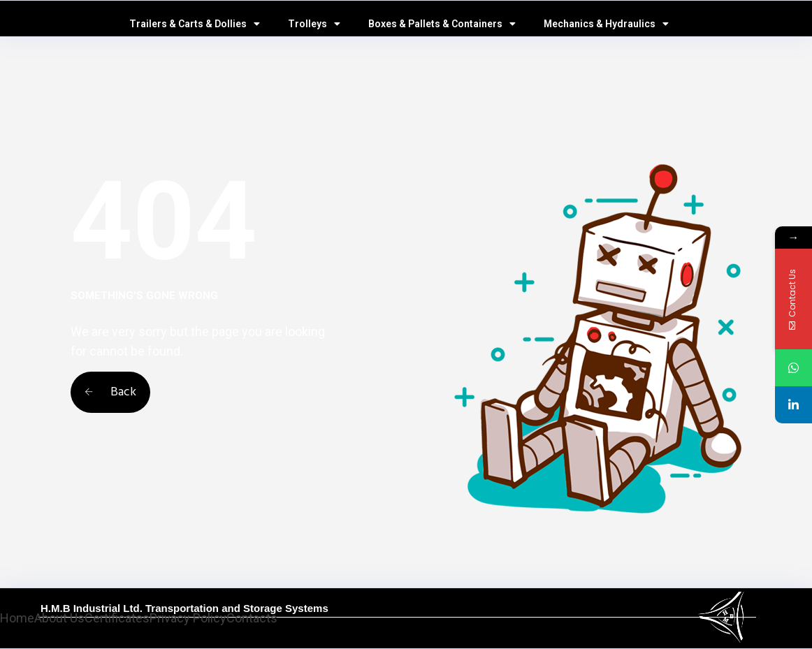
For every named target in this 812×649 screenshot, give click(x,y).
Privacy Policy (188, 618)
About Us (59, 618)
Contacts (252, 618)
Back (110, 392)
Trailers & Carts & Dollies (195, 24)
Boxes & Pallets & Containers (442, 24)
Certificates (117, 618)
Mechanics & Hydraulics (606, 24)
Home (17, 618)
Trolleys (314, 24)
